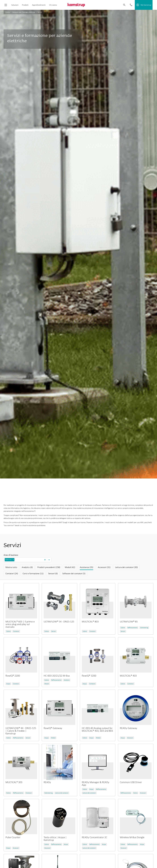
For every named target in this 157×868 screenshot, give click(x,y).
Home (8, 12)
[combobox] (15, 560)
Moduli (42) (70, 567)
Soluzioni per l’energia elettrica (24, 12)
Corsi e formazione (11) (33, 573)
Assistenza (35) (86, 567)
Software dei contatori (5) (74, 573)
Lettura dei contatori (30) (126, 567)
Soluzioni (15, 5)
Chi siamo (53, 5)
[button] (13, 560)
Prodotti (25, 5)
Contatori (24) (12, 573)
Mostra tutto (11, 567)
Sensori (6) (53, 573)
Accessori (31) (104, 567)
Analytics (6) (27, 567)
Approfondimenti (39, 5)
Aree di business (11, 555)
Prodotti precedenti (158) (49, 567)
